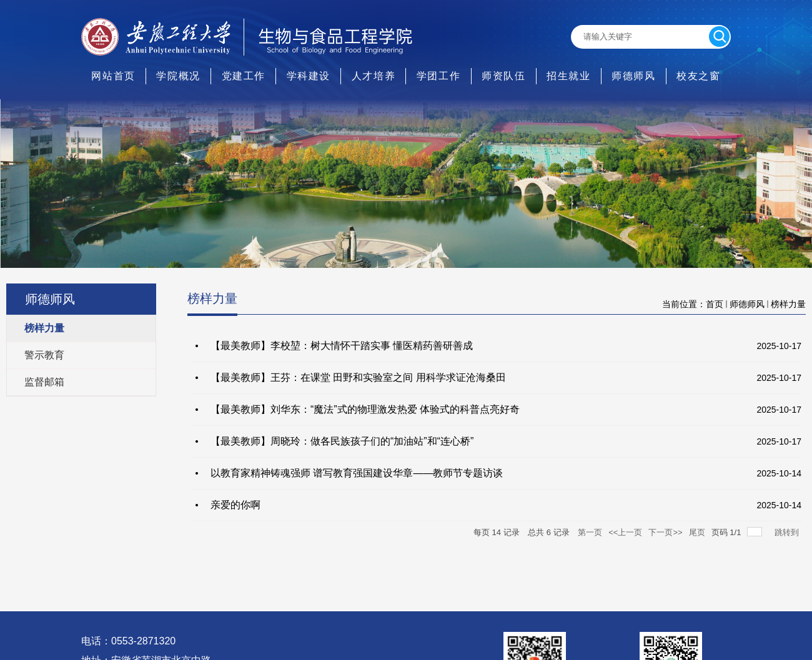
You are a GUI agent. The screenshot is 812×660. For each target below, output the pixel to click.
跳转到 (788, 532)
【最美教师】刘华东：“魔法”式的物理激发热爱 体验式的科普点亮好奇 (365, 409)
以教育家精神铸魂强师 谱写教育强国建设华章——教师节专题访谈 (357, 473)
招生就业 (568, 76)
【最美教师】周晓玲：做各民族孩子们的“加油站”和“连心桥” (342, 441)
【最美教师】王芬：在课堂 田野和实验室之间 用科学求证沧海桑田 (358, 377)
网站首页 (113, 76)
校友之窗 (698, 76)
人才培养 (374, 76)
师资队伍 (503, 76)
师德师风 (633, 76)
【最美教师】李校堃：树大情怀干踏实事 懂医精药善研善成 (342, 346)
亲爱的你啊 (235, 505)
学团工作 (438, 76)
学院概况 (178, 76)
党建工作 (244, 76)
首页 (715, 304)
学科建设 (309, 76)
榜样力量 (788, 304)
